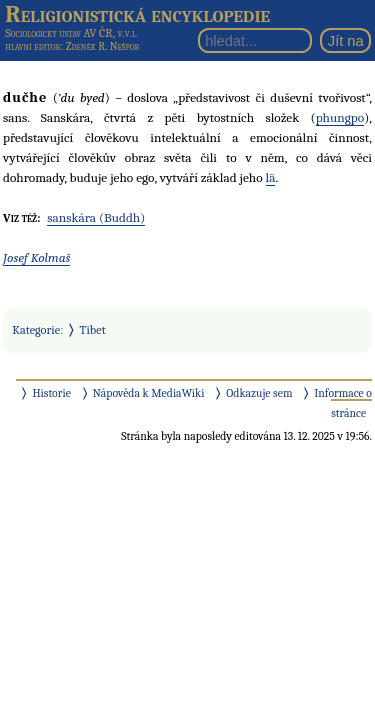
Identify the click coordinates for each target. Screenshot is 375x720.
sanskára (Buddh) (96, 217)
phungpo (340, 117)
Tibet (93, 330)
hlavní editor (32, 46)
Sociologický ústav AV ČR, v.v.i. (71, 33)
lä (271, 177)
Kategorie (36, 330)
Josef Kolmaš (36, 257)
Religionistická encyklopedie (137, 14)
